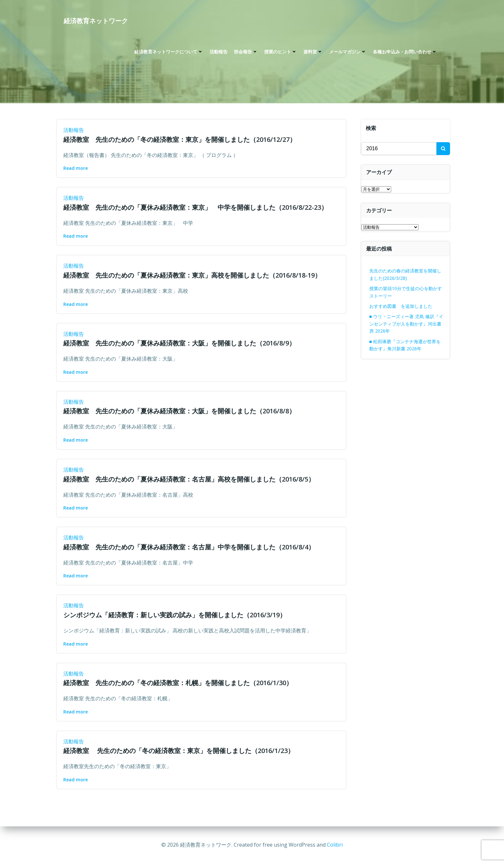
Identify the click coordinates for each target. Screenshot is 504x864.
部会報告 (246, 52)
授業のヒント (281, 52)
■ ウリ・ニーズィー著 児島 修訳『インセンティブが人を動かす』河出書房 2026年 (406, 324)
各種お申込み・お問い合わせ (405, 52)
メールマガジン (348, 52)
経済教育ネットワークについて (169, 52)
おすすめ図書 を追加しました (401, 306)
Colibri (335, 845)
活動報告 (219, 52)
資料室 (313, 52)
